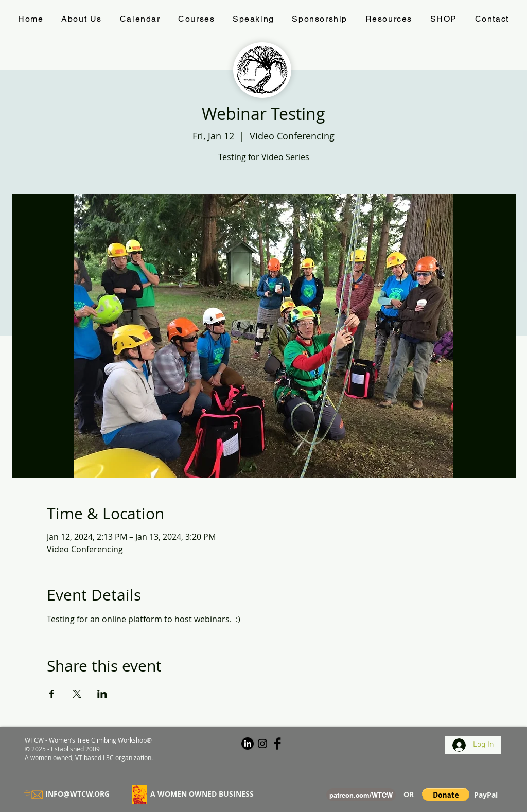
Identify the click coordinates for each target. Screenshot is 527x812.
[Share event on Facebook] (52, 694)
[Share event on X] (77, 694)
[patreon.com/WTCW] (361, 795)
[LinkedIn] (248, 744)
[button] (446, 795)
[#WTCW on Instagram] (262, 744)
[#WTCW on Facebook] (277, 744)
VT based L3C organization (113, 757)
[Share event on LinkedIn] (102, 694)
